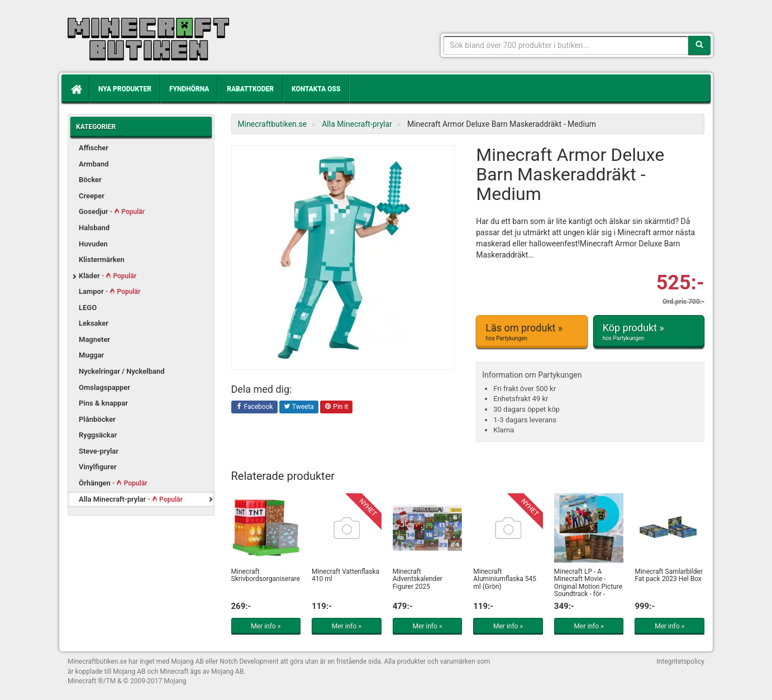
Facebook (254, 407)
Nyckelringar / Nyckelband (122, 371)
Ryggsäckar (98, 435)
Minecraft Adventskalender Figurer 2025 (418, 579)
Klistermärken (102, 259)
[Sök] (699, 45)
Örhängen (113, 483)
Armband (94, 164)
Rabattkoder (250, 89)
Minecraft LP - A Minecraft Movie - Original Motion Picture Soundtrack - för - (588, 583)
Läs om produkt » (532, 332)
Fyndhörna (189, 89)
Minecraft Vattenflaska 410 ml (346, 575)
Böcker (90, 180)
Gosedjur (112, 211)
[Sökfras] (566, 45)
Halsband (94, 228)
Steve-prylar (99, 451)
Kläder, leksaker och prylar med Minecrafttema (149, 39)
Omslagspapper (104, 387)
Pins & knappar (103, 403)
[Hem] (75, 89)
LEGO (88, 308)
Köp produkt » (649, 332)
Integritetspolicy (680, 661)
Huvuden (93, 244)
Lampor (109, 291)
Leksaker (94, 323)
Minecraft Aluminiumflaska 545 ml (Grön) (505, 579)
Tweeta (299, 407)
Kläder (108, 276)
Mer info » (266, 626)
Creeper (92, 196)
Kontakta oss (316, 89)
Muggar (91, 355)
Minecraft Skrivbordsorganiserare (266, 575)
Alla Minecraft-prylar (131, 499)
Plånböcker (97, 419)
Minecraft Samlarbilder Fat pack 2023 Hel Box (669, 575)
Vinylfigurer (98, 467)
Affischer (94, 148)
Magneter (94, 339)
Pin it (336, 407)
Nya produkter (125, 89)
